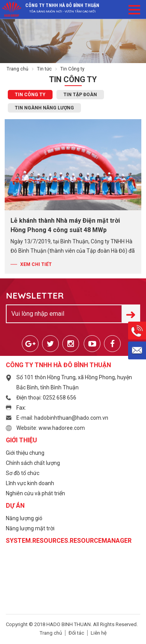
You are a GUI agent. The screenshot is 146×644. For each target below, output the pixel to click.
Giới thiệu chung (25, 453)
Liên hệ (99, 633)
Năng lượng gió (24, 518)
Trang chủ (18, 69)
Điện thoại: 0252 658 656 (46, 398)
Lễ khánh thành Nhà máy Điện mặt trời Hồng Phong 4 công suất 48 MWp (65, 225)
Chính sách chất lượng (33, 463)
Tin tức (44, 69)
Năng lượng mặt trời (30, 528)
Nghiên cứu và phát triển (35, 493)
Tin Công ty (30, 95)
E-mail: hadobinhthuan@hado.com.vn (62, 418)
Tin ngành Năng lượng (44, 108)
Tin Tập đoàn (80, 95)
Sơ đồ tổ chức (23, 473)
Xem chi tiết (36, 264)
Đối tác (76, 633)
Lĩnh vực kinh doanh (30, 483)
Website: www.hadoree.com (51, 428)
